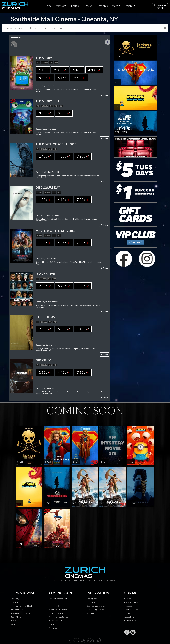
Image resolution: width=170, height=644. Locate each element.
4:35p (64, 156)
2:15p (45, 372)
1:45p (45, 156)
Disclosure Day (18, 610)
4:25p (64, 243)
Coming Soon (92, 599)
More (115, 6)
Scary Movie (16, 617)
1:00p (45, 200)
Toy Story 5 (16, 599)
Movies (60, 6)
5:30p (45, 78)
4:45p (64, 372)
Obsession (16, 624)
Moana (52, 624)
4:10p (64, 200)
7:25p (83, 156)
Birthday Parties (131, 620)
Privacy (127, 613)
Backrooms (16, 620)
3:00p (45, 113)
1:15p (43, 70)
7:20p (83, 200)
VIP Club (88, 6)
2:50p (45, 286)
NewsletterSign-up (160, 6)
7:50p (83, 286)
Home (48, 6)
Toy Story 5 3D (17, 602)
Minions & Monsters (57, 613)
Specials (74, 6)
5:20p (64, 286)
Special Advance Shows (96, 606)
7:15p (83, 372)
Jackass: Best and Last (58, 599)
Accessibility (129, 617)
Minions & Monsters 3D (59, 617)
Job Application (130, 606)
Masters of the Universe (21, 613)
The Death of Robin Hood (22, 606)
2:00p (60, 70)
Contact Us (129, 599)
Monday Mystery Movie (59, 610)
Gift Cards (102, 6)
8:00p (64, 113)
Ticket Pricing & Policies (96, 610)
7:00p (79, 78)
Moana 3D (53, 628)
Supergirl (53, 602)
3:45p (77, 70)
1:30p (45, 243)
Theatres (129, 6)
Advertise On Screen (133, 610)
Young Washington (57, 620)
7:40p (83, 329)
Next (108, 42)
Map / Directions (131, 602)
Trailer (104, 95)
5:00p (64, 329)
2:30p (45, 329)
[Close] (165, 28)
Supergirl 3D (54, 606)
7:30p (83, 243)
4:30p (94, 70)
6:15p (62, 78)
